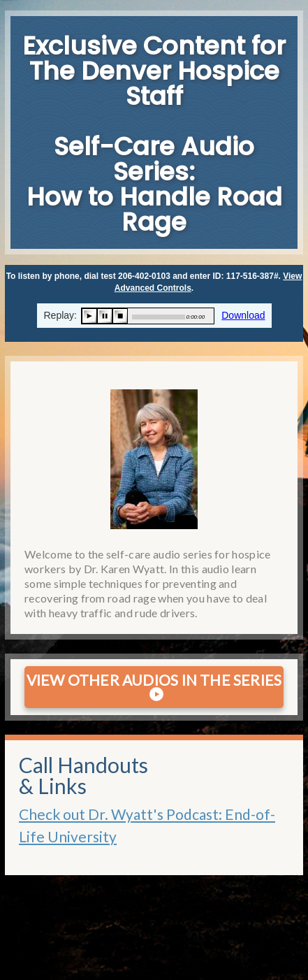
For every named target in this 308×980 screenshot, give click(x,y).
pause (105, 316)
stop (120, 316)
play (89, 316)
